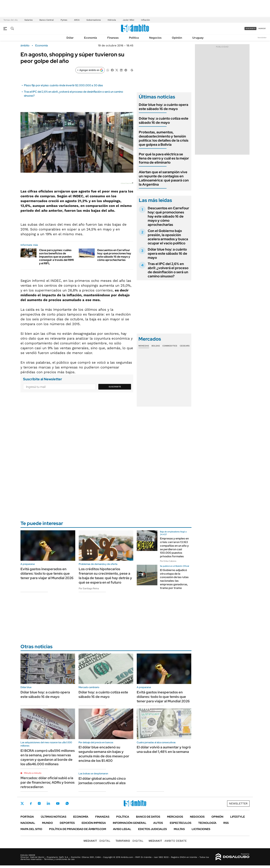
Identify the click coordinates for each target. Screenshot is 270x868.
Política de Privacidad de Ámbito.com (78, 829)
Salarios (28, 20)
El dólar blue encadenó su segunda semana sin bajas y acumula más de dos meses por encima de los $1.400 (104, 754)
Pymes (64, 20)
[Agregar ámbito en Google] (90, 70)
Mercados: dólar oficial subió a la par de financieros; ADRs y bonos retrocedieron (48, 782)
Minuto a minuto (33, 773)
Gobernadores (94, 20)
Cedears (185, 346)
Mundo (47, 823)
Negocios (155, 38)
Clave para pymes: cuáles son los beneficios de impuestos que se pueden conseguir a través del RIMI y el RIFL (56, 257)
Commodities (170, 346)
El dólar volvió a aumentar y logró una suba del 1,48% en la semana (164, 749)
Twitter (22, 803)
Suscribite (115, 387)
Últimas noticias (54, 817)
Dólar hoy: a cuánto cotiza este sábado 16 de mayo (164, 120)
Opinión (177, 38)
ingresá (262, 28)
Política (134, 38)
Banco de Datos (148, 817)
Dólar (70, 38)
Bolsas (156, 346)
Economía (90, 38)
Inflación (145, 20)
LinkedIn (48, 803)
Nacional (28, 823)
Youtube (58, 803)
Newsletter (262, 38)
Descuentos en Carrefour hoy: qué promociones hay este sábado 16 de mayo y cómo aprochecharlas (114, 255)
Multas (179, 829)
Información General (130, 823)
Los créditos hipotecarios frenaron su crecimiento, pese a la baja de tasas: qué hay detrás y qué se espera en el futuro (105, 576)
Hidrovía (112, 20)
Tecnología (207, 823)
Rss (226, 823)
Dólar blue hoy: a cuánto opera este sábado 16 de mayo (163, 107)
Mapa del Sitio (31, 829)
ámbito (25, 46)
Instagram (39, 803)
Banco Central (47, 20)
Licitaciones (201, 829)
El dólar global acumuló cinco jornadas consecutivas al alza (102, 781)
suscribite (251, 28)
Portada (27, 817)
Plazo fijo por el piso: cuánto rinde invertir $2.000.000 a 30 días (63, 85)
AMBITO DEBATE (168, 841)
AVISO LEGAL (122, 829)
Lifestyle (238, 817)
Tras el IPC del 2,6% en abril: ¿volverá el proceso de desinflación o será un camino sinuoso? (168, 270)
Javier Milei (128, 20)
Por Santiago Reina (89, 588)
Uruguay (198, 38)
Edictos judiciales (152, 829)
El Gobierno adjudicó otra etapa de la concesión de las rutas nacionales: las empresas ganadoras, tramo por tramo (174, 579)
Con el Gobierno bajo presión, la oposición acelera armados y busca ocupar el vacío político (168, 237)
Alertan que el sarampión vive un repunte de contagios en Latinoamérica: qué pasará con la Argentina (164, 178)
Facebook (31, 804)
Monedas (144, 346)
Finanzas (113, 38)
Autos (158, 823)
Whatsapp (67, 803)
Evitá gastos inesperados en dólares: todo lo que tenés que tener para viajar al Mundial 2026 (47, 573)
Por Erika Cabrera (168, 561)
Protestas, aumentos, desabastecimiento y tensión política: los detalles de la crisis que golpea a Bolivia (164, 138)
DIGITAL (97, 841)
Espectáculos (181, 823)
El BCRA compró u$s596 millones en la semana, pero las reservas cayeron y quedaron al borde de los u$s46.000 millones (48, 757)
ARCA (77, 20)
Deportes (67, 823)
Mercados (175, 817)
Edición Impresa (94, 823)
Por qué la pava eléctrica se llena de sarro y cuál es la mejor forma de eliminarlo (164, 158)
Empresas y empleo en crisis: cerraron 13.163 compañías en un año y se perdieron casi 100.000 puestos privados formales (174, 547)
